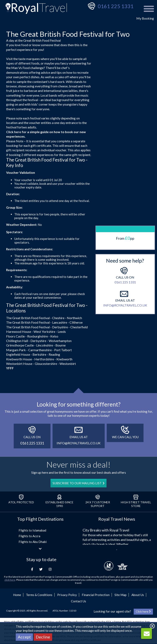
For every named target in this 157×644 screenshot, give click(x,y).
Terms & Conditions (39, 595)
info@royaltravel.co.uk (125, 288)
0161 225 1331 (116, 6)
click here (10, 580)
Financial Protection (96, 595)
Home (17, 595)
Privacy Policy (67, 595)
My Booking (145, 18)
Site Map (121, 595)
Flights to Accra (29, 536)
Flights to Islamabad (32, 530)
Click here (14, 132)
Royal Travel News (117, 519)
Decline (43, 637)
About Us (138, 595)
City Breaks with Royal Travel (106, 530)
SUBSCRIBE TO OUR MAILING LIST (78, 483)
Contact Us (78, 601)
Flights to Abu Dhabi (33, 542)
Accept (24, 637)
